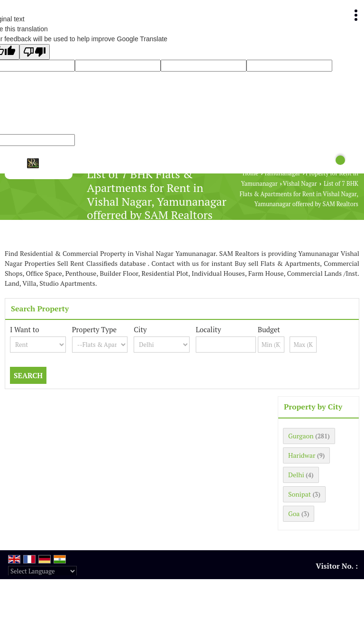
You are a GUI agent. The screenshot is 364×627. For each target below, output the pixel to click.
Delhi (296, 475)
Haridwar (302, 455)
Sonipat (300, 494)
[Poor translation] (35, 52)
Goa (294, 513)
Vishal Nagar (300, 184)
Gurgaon (301, 436)
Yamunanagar (282, 173)
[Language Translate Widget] (42, 571)
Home (250, 173)
